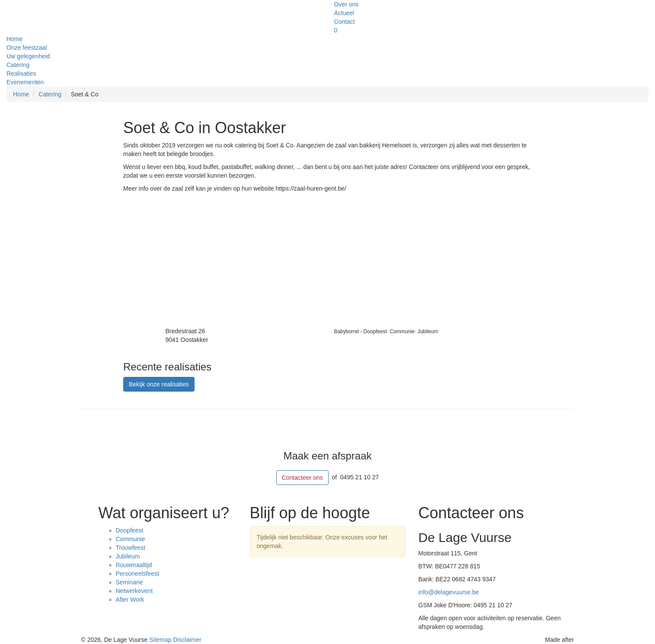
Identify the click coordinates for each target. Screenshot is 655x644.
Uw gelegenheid (28, 56)
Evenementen (25, 82)
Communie (131, 539)
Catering (18, 65)
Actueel (344, 13)
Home (14, 39)
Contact (345, 22)
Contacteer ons (302, 478)
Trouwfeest (131, 548)
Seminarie (129, 582)
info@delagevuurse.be (449, 592)
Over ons (347, 4)
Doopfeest (130, 530)
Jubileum (128, 556)
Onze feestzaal (27, 48)
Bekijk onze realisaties (159, 384)
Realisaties (21, 73)
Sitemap (161, 640)
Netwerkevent (134, 591)
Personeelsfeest (137, 574)
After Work (130, 599)
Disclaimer (187, 640)
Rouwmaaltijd (134, 565)
